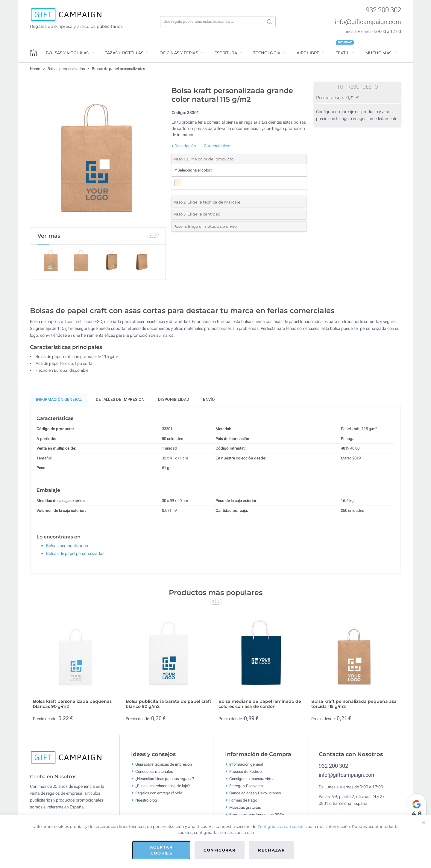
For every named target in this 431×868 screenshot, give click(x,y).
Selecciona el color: (193, 170)
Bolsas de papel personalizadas (118, 69)
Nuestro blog (146, 803)
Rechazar (271, 850)
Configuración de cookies (282, 826)
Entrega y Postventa (246, 789)
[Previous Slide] (150, 235)
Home (35, 69)
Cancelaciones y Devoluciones (255, 796)
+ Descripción (184, 146)
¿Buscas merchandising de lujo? (163, 789)
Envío (209, 402)
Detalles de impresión (120, 402)
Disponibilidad (174, 402)
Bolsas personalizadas (66, 69)
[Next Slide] (156, 235)
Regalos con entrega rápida (159, 796)
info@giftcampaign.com (368, 22)
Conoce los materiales (154, 774)
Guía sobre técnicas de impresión (164, 767)
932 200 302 (383, 10)
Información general (246, 767)
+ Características (216, 146)
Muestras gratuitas (245, 810)
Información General (59, 402)
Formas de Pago (243, 803)
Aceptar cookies (161, 850)
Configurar (220, 850)
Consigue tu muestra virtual (252, 781)
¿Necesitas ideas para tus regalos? (165, 781)
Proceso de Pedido (245, 774)
